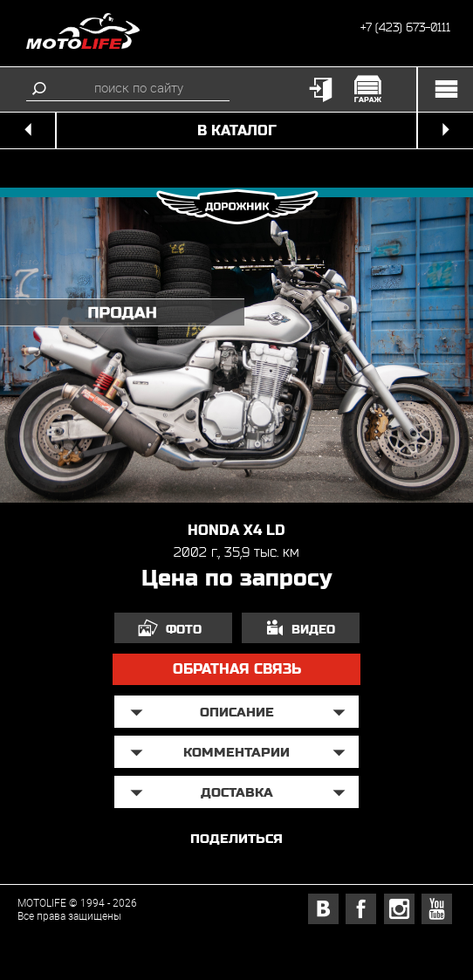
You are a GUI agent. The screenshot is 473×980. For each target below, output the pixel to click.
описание (237, 712)
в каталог (237, 130)
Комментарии (236, 752)
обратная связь (237, 669)
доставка (237, 792)
